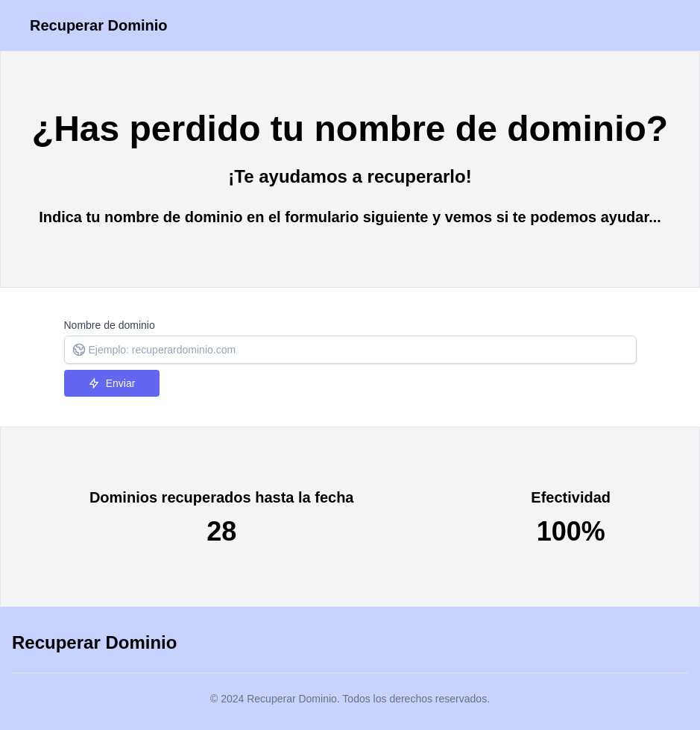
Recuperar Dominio (98, 25)
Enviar (112, 383)
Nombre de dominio (110, 325)
